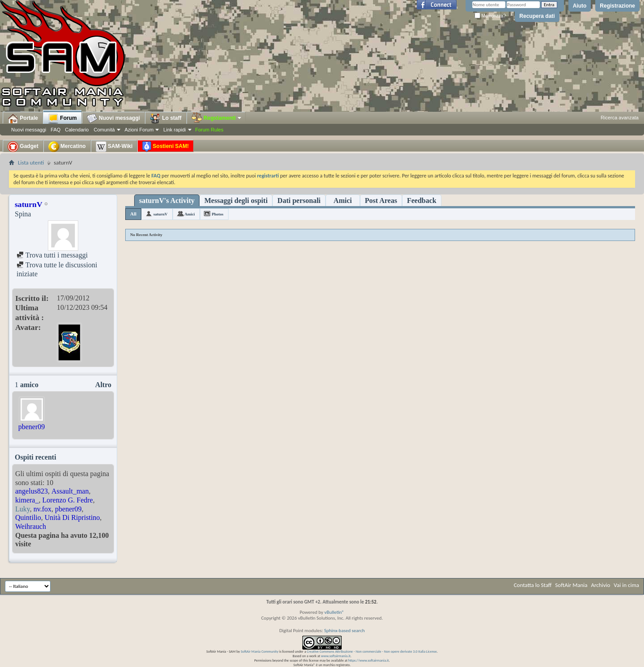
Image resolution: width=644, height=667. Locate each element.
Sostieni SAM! (165, 147)
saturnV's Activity (167, 201)
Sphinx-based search (345, 631)
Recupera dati (537, 16)
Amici (343, 201)
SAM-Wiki (114, 147)
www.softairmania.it (336, 656)
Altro (103, 385)
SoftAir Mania (571, 585)
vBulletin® (334, 612)
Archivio (601, 585)
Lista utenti (31, 163)
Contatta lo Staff (533, 585)
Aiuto (580, 6)
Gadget (23, 147)
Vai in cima (626, 585)
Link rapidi (174, 130)
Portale (23, 118)
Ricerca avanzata (620, 118)
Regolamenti (217, 118)
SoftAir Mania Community (259, 651)
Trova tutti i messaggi (52, 255)
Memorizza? (490, 16)
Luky (23, 509)
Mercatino (67, 147)
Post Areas (381, 201)
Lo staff (166, 118)
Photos (218, 214)
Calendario (77, 130)
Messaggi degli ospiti (236, 201)
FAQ (55, 130)
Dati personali (299, 201)
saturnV (161, 214)
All (133, 214)
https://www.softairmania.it (369, 660)
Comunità (104, 130)
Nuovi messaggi (29, 130)
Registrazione (617, 6)
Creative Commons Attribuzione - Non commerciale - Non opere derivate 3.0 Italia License (372, 651)
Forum (62, 118)
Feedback (422, 201)
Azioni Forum (139, 130)
